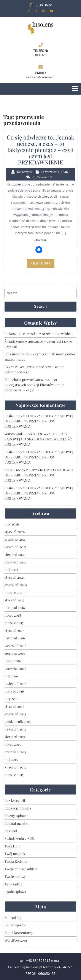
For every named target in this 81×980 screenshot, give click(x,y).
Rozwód (11, 831)
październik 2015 (18, 721)
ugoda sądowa (15, 892)
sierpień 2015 (15, 737)
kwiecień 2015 (15, 767)
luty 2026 (12, 524)
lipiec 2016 (13, 661)
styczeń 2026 (15, 532)
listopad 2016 (15, 638)
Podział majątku (17, 823)
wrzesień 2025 (16, 547)
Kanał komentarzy (19, 933)
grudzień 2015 (15, 714)
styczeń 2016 (14, 706)
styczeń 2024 (15, 577)
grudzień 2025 (15, 539)
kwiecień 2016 (15, 684)
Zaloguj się (13, 917)
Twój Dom (13, 846)
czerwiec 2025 (15, 562)
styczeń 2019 (14, 600)
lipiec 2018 (13, 615)
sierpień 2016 (15, 653)
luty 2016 (11, 699)
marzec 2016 (14, 691)
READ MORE (41, 263)
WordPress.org (16, 940)
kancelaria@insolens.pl (40, 77)
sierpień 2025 (15, 554)
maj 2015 (11, 759)
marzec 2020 (15, 592)
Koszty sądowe (16, 816)
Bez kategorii (15, 800)
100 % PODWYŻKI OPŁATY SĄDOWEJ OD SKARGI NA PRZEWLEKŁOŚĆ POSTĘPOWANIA (39, 421)
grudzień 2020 (16, 585)
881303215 (40, 55)
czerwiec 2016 (15, 668)
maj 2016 (11, 676)
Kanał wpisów (15, 925)
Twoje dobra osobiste (21, 869)
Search (40, 306)
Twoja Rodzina (16, 861)
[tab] (75, 89)
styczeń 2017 (14, 630)
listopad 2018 (15, 608)
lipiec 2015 (13, 744)
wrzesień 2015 (15, 729)
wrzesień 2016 (15, 646)
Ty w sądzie (13, 884)
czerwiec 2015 (15, 752)
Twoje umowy (15, 876)
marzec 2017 (14, 623)
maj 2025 (11, 570)
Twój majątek (15, 854)
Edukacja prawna (18, 808)
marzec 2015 (14, 775)
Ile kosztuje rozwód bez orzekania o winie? (38, 334)
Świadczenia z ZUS (19, 838)
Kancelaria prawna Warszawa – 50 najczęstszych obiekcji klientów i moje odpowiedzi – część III (34, 385)
